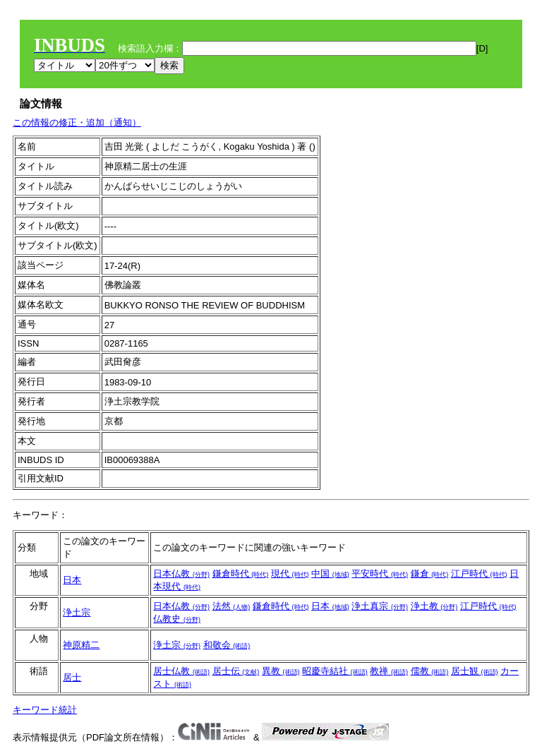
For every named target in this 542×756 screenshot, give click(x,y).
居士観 (475, 671)
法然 (231, 606)
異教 (281, 671)
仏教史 (177, 619)
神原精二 (81, 645)
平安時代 (380, 574)
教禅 (389, 671)
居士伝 (236, 671)
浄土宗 (77, 612)
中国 (330, 574)
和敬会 (227, 645)
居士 (72, 677)
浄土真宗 (380, 606)
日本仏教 (181, 574)
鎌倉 (430, 574)
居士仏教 (181, 671)
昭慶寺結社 (335, 671)
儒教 (430, 671)
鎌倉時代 (241, 574)
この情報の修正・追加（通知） (77, 122)
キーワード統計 (45, 710)
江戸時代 (479, 574)
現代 (290, 574)
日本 (72, 580)
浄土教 (434, 606)
